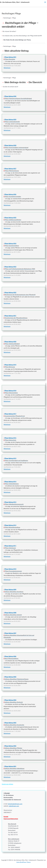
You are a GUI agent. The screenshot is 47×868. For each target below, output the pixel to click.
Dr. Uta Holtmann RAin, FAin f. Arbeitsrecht (15, 2)
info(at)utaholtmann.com (15, 804)
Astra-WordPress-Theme (23, 862)
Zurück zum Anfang (7, 784)
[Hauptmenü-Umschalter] (45, 2)
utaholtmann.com (14, 806)
